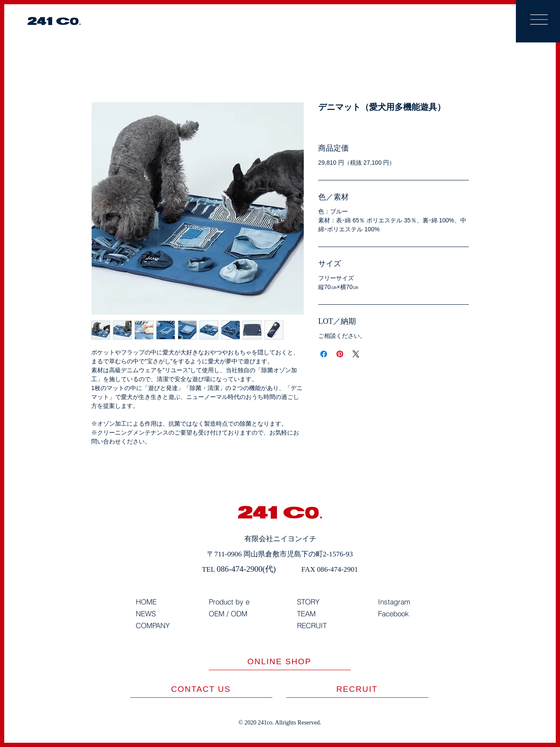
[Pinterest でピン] (340, 354)
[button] (539, 20)
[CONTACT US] (201, 689)
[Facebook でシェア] (324, 354)
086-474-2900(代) (246, 569)
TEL (209, 569)
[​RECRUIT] (357, 689)
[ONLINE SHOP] (280, 662)
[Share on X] (356, 354)
